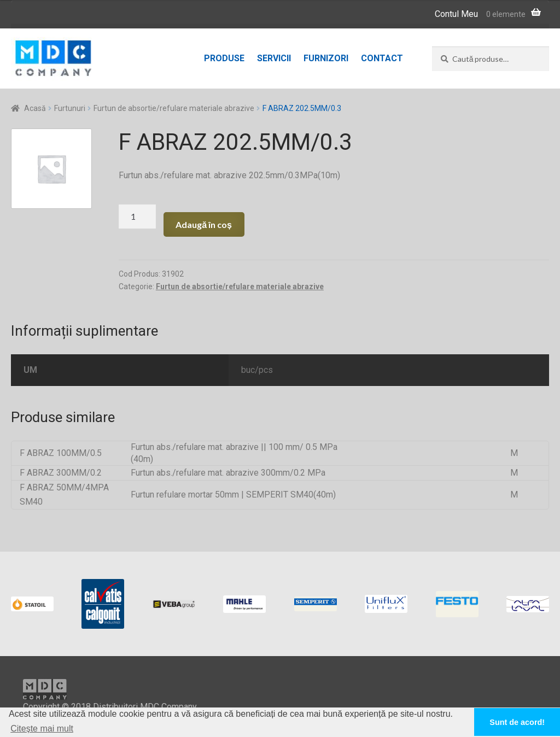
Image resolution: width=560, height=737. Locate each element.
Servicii (274, 58)
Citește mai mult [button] (42, 729)
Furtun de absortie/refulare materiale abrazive (174, 108)
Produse (224, 58)
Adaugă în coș (204, 224)
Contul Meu (456, 14)
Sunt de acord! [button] (517, 722)
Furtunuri (70, 108)
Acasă (35, 108)
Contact (382, 58)
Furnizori (326, 58)
